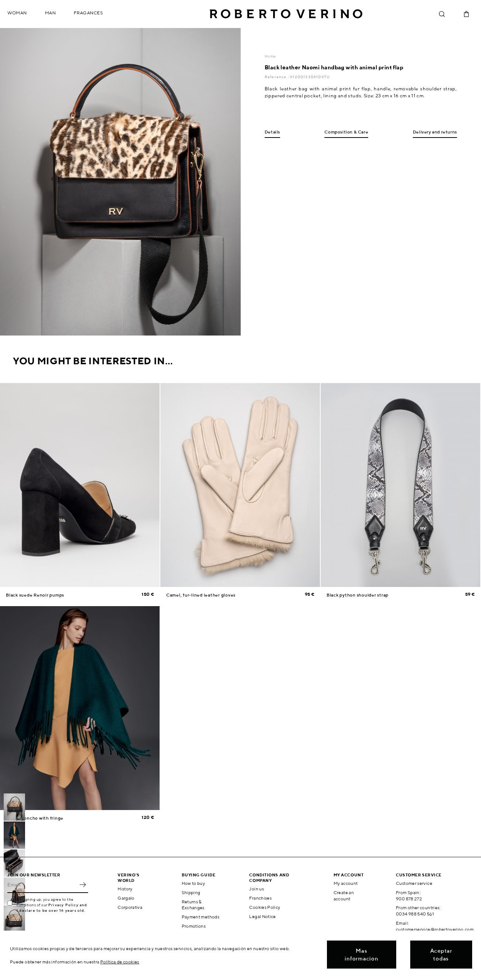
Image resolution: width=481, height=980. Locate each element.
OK (83, 885)
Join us (257, 889)
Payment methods (201, 917)
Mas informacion (361, 955)
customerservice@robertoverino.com (435, 929)
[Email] (42, 885)
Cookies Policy (265, 907)
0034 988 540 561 (415, 914)
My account (346, 883)
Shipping (191, 892)
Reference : (277, 77)
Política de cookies (120, 962)
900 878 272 (409, 899)
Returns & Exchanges (193, 905)
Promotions (194, 926)
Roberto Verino (286, 14)
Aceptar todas (441, 955)
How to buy (194, 883)
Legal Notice (262, 916)
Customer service (414, 883)
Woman (17, 13)
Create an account (344, 896)
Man (50, 13)
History (125, 889)
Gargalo (126, 898)
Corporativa (130, 907)
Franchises (260, 898)
